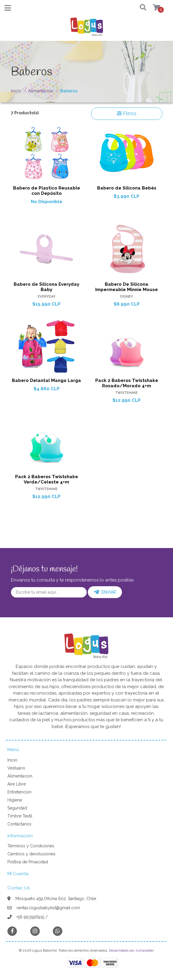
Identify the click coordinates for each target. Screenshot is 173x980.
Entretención (19, 792)
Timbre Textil (20, 816)
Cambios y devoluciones (31, 854)
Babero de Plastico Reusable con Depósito (47, 191)
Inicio (16, 91)
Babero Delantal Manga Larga (46, 380)
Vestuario (16, 768)
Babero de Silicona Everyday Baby (46, 287)
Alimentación (41, 91)
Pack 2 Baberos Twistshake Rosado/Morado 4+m (127, 383)
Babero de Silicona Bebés (127, 188)
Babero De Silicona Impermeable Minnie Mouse (127, 287)
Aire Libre (17, 784)
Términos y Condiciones (31, 846)
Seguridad (17, 808)
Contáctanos (19, 824)
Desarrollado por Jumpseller (131, 950)
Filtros (127, 114)
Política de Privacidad (28, 862)
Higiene (15, 800)
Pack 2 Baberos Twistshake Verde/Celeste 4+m (47, 479)
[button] (138, 8)
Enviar (105, 592)
